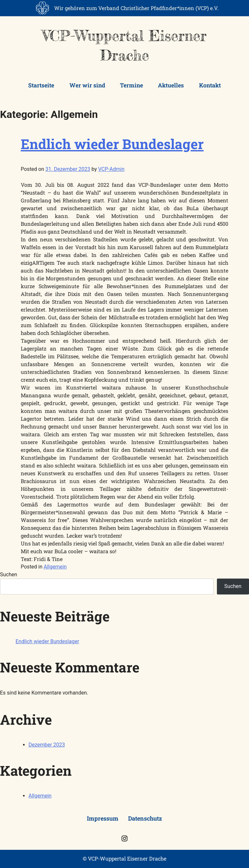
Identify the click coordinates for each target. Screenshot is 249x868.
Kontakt (210, 85)
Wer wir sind (87, 85)
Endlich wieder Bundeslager (112, 144)
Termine (131, 85)
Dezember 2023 (47, 745)
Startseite (41, 85)
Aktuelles (171, 85)
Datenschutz (145, 818)
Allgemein (55, 567)
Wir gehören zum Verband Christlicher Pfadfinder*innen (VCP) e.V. (136, 8)
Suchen (9, 574)
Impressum (103, 818)
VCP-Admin (111, 169)
